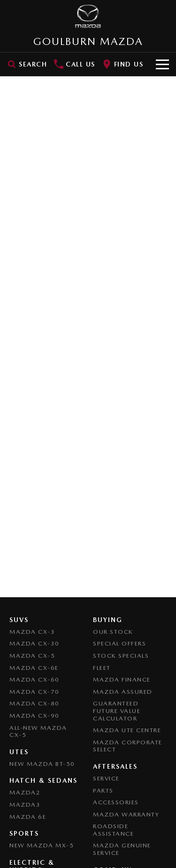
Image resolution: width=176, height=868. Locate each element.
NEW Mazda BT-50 (42, 764)
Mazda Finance (122, 679)
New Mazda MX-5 (42, 845)
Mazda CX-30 (34, 643)
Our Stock (113, 632)
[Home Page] (88, 16)
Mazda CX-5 (32, 656)
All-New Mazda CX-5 (38, 731)
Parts (103, 790)
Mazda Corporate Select (128, 746)
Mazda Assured (123, 692)
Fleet (102, 668)
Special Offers (119, 643)
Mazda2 (25, 792)
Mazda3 (25, 805)
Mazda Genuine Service (122, 849)
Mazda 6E (28, 817)
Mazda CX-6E (34, 668)
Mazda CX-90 (34, 716)
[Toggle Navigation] (162, 64)
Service (106, 778)
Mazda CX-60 (34, 679)
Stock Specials (121, 656)
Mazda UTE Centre (127, 730)
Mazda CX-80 (34, 703)
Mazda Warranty (126, 814)
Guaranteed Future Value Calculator (117, 711)
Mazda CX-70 (34, 692)
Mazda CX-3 (32, 632)
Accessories (116, 802)
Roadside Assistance (113, 830)
